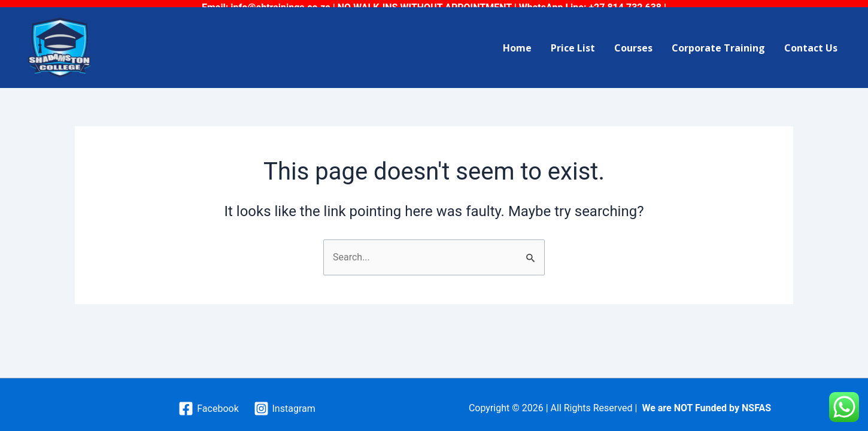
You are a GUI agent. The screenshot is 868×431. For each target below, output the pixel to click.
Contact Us (811, 41)
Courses (633, 41)
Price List (573, 41)
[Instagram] (284, 403)
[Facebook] (209, 403)
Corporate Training (718, 41)
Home (517, 41)
